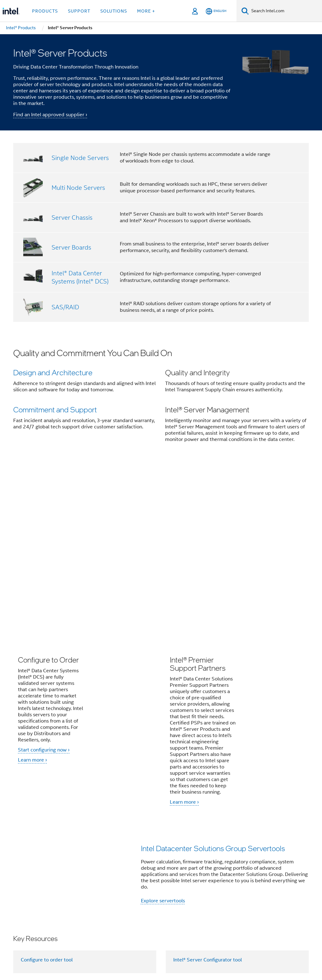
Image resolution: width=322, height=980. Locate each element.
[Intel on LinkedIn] (95, 900)
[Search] (245, 11)
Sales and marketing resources (55, 818)
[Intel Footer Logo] (26, 911)
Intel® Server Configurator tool (208, 787)
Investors (188, 865)
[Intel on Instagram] (126, 900)
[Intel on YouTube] (111, 900)
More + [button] (146, 11)
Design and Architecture (53, 372)
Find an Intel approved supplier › (50, 115)
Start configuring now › (44, 577)
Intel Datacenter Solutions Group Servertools (213, 676)
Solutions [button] (114, 11)
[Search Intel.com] (285, 11)
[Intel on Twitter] (80, 900)
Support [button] (79, 11)
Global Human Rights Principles (135, 953)
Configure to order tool (47, 787)
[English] (216, 11)
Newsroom (159, 865)
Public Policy (101, 878)
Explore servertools (163, 728)
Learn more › (32, 587)
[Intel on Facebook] (64, 900)
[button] (161, 400)
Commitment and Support (55, 411)
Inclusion (71, 878)
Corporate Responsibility (256, 865)
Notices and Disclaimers (107, 948)
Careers (213, 865)
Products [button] (45, 11)
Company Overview (83, 865)
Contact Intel (126, 865)
